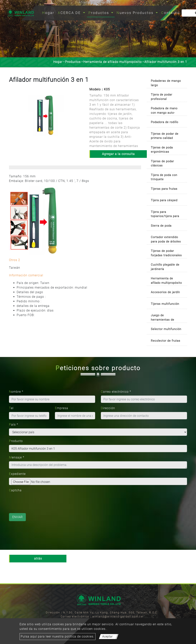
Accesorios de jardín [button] (165, 292)
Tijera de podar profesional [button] (162, 97)
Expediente (17, 474)
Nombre (16, 392)
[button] (12, 119)
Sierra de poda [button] (161, 226)
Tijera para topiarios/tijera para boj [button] (165, 215)
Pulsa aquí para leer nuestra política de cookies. (58, 636)
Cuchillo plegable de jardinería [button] (165, 267)
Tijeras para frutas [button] (164, 189)
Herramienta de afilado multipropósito (112, 62)
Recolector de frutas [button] (166, 341)
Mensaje (17, 457)
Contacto (170, 13)
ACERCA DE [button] (70, 13)
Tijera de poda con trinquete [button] (164, 177)
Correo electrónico (116, 392)
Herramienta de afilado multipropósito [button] (166, 281)
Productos (73, 62)
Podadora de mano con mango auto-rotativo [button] (164, 111)
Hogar (49, 12)
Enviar (17, 517)
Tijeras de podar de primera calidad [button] (165, 136)
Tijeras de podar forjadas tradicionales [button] (166, 253)
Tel (11, 408)
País (14, 425)
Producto (16, 441)
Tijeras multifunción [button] (165, 304)
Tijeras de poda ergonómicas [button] (162, 150)
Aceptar (107, 636)
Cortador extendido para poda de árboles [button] (166, 239)
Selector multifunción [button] (166, 329)
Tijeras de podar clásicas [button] (162, 163)
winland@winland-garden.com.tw (118, 616)
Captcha (15, 490)
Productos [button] (99, 13)
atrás (38, 558)
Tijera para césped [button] (164, 200)
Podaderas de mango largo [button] (166, 83)
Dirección (108, 408)
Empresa (62, 408)
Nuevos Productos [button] (136, 13)
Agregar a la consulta (118, 154)
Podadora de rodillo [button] (165, 122)
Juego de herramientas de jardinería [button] (163, 318)
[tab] (167, 82)
